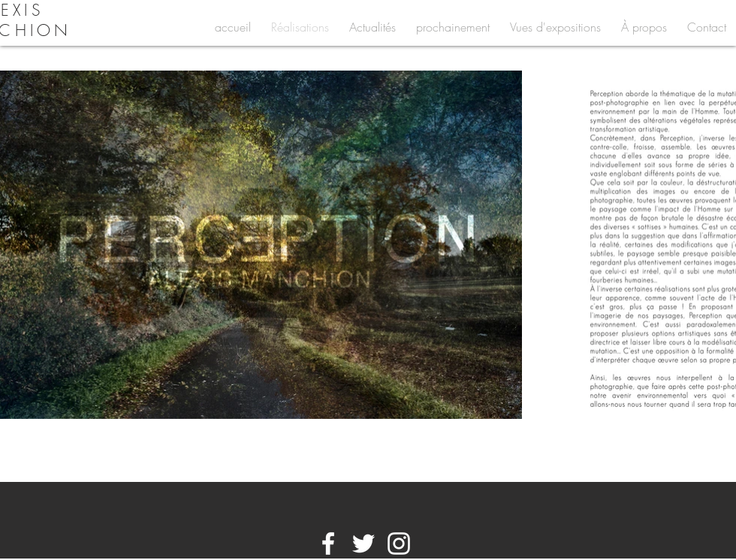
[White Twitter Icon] (363, 543)
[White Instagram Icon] (399, 543)
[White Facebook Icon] (328, 543)
